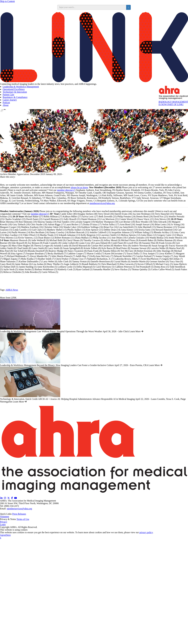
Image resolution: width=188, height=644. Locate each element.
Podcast (6, 102)
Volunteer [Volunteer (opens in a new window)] (5, 517)
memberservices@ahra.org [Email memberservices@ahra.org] (19, 509)
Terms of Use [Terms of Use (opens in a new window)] (23, 519)
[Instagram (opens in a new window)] (5, 498)
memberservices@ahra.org (102, 203)
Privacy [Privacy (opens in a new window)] (4, 522)
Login (3, 524)
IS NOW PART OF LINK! (173, 103)
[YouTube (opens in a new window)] (16, 498)
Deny (8, 535)
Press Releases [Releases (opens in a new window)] (19, 514)
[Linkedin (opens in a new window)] (1, 498)
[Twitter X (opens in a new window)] (9, 498)
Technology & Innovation (15, 92)
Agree (3, 535)
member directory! (66, 190)
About (6, 105)
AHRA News (12, 290)
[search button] (128, 7)
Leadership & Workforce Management (21, 87)
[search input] (92, 7)
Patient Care (8, 95)
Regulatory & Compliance (15, 97)
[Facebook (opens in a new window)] (12, 498)
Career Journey (10, 100)
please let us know (79, 187)
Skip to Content (7, 1)
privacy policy (146, 532)
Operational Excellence (14, 89)
